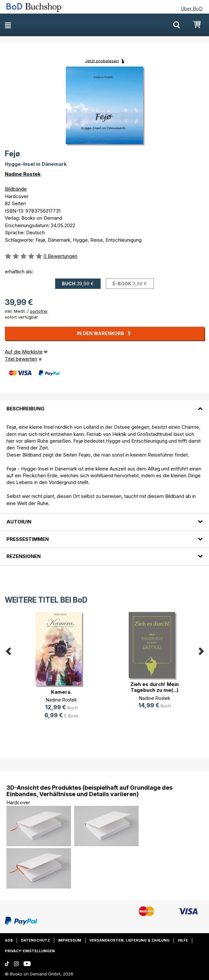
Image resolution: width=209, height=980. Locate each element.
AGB (9, 940)
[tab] (104, 405)
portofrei (39, 311)
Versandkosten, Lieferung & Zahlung (129, 940)
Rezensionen (24, 556)
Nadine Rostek (23, 174)
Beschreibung (25, 409)
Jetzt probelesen (102, 60)
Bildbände (16, 189)
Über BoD (192, 9)
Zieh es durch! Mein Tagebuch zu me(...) (154, 687)
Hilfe (183, 940)
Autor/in (19, 522)
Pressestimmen (28, 539)
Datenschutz (35, 940)
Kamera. (61, 692)
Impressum (70, 940)
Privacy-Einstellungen (30, 951)
